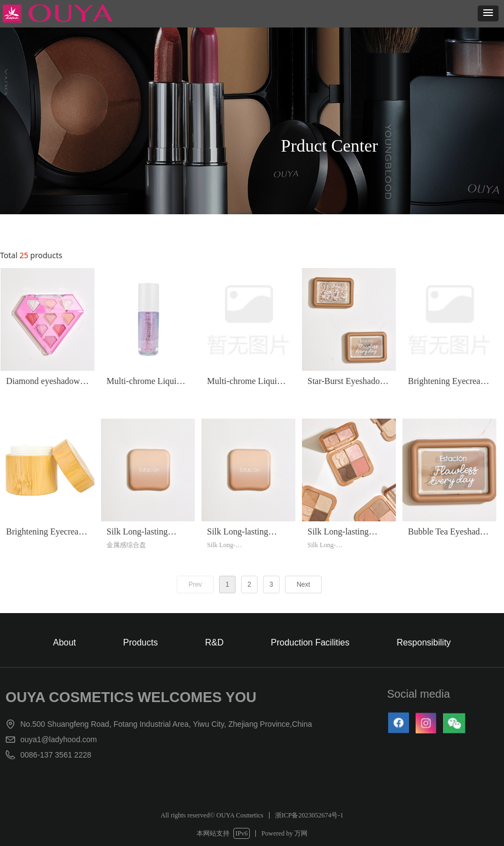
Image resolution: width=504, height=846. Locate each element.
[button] (488, 13)
